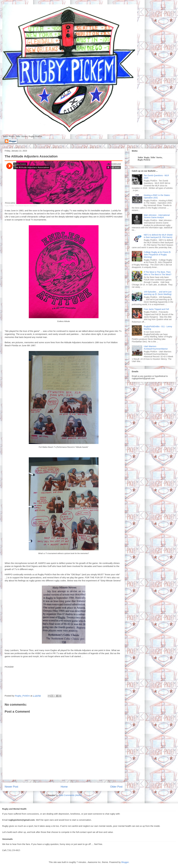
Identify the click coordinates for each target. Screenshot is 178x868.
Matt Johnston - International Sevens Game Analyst (157, 216)
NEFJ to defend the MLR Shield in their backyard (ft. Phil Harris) (158, 236)
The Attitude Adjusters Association (26, 206)
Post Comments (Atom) (70, 795)
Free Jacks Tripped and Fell (156, 309)
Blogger (125, 862)
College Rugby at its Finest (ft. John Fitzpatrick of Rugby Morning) (158, 255)
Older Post (116, 787)
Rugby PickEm (9, 206)
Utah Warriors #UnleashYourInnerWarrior (156, 348)
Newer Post (11, 787)
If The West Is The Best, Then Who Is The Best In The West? (158, 273)
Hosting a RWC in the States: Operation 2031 (157, 196)
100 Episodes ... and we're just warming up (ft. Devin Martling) (158, 293)
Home (64, 787)
